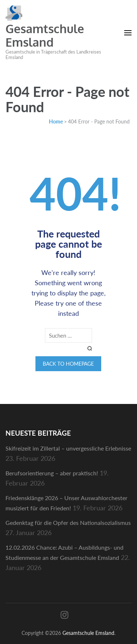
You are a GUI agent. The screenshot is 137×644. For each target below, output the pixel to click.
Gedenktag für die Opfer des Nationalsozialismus (68, 523)
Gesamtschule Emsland (45, 35)
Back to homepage (68, 364)
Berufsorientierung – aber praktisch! (52, 473)
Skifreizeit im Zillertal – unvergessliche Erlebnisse (68, 448)
